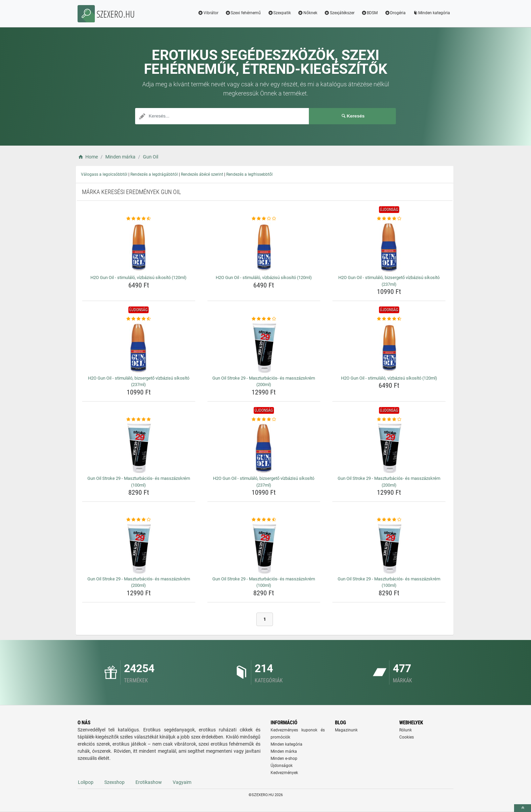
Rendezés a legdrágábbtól (154, 174)
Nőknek (307, 13)
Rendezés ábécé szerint (202, 174)
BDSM (370, 13)
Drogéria (395, 13)
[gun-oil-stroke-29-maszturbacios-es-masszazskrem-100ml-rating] (139, 420)
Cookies (407, 737)
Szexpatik (279, 13)
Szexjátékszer (339, 13)
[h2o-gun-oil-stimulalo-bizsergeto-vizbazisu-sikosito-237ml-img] (389, 247)
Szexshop (114, 782)
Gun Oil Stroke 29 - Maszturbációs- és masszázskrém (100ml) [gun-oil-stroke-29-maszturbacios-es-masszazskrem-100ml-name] (139, 482)
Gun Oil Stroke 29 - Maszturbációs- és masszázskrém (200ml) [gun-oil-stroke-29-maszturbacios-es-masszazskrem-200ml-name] (264, 381)
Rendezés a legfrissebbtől (249, 174)
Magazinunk (346, 730)
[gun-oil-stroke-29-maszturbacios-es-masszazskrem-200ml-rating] (264, 319)
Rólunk (406, 730)
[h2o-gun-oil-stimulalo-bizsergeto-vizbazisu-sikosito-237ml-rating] (389, 219)
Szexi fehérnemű (243, 13)
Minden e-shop (284, 758)
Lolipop (86, 782)
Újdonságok (282, 766)
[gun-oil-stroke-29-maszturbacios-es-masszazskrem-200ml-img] (264, 348)
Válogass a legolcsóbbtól (104, 174)
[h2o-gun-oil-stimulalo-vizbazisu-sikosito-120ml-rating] (139, 219)
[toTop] (523, 808)
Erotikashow (149, 782)
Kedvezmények (284, 773)
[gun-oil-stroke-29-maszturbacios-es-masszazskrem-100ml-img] (139, 448)
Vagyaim (182, 782)
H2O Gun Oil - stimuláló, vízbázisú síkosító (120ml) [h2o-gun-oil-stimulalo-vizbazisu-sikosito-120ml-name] (139, 277)
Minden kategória (431, 13)
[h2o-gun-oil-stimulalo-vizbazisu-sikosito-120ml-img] (139, 247)
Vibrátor (208, 13)
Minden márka (284, 751)
